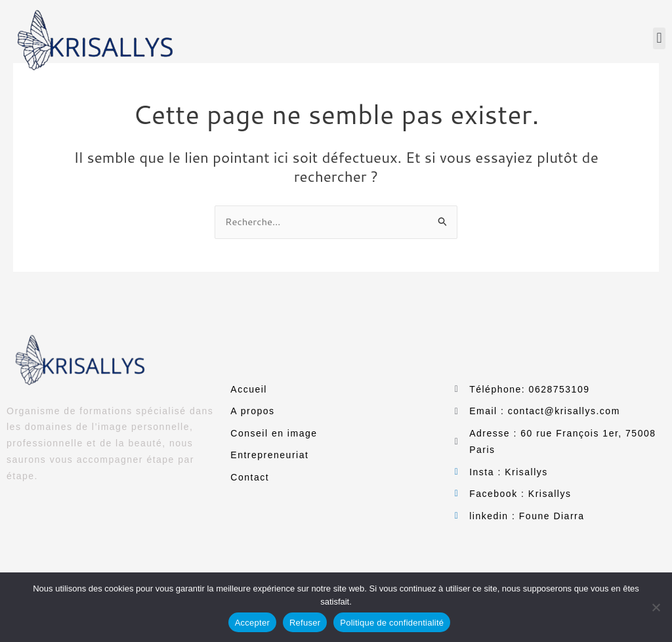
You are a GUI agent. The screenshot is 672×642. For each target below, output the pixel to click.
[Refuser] (656, 607)
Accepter (252, 623)
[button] (659, 38)
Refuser (305, 623)
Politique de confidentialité (392, 623)
